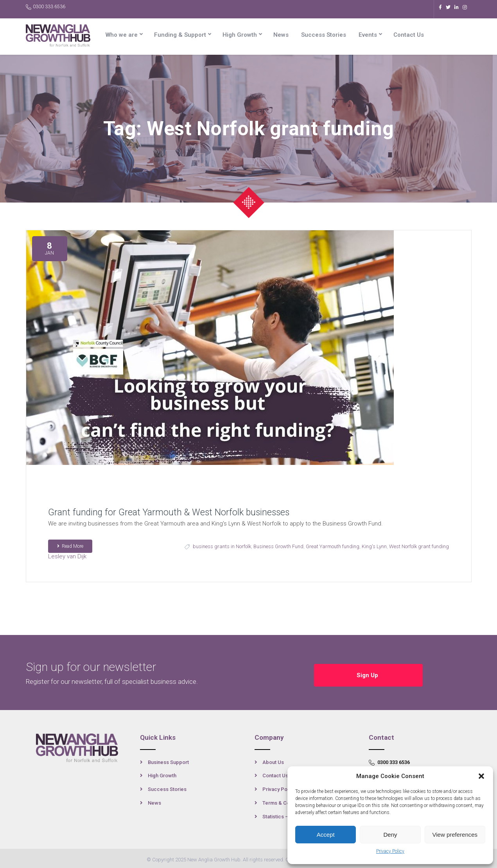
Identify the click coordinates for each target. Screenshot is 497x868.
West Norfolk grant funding (419, 546)
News (281, 35)
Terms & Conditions (285, 801)
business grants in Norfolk (222, 546)
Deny (390, 835)
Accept (326, 835)
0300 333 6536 (46, 7)
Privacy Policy (390, 851)
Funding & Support (180, 35)
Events (368, 35)
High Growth (240, 35)
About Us (273, 759)
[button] (481, 776)
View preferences (455, 835)
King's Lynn (374, 546)
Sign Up (368, 671)
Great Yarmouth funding (333, 546)
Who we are (122, 35)
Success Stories (324, 35)
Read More (70, 546)
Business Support (168, 759)
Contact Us (409, 35)
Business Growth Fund (278, 546)
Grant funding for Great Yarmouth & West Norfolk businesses (169, 512)
